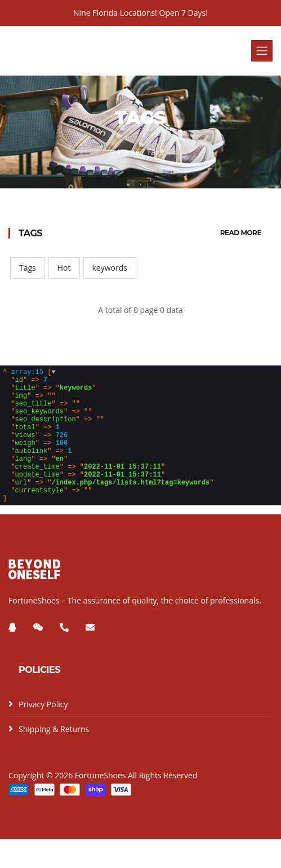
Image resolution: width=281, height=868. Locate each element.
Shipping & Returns (54, 758)
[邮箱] (90, 656)
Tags (28, 268)
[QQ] (12, 656)
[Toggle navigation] (262, 51)
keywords (110, 268)
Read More (241, 233)
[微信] (38, 656)
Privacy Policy (43, 733)
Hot (64, 268)
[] (108, 450)
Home (129, 152)
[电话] (64, 656)
